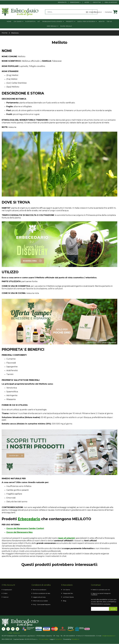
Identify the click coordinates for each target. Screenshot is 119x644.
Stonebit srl (75, 639)
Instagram (107, 593)
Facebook (94, 595)
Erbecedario (75, 2)
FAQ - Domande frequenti (42, 604)
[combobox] (71, 12)
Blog (65, 601)
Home (5, 33)
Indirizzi (6, 597)
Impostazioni (8, 590)
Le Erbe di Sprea (68, 597)
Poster (10, 633)
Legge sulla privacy (39, 597)
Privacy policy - (44, 639)
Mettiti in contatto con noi (101, 590)
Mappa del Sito (68, 593)
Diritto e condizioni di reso (41, 593)
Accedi (87, 2)
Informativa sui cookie (40, 601)
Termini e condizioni (40, 590)
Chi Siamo (66, 590)
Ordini (5, 593)
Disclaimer (58, 639)
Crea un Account (111, 2)
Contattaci (97, 2)
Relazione (17, 633)
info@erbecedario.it (108, 636)
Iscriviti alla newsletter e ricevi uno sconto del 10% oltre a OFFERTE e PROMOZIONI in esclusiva (104, 602)
